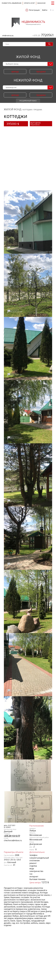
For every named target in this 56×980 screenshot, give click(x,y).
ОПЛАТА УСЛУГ (29, 3)
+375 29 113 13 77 (12, 836)
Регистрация (34, 10)
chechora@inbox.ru (13, 840)
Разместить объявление (12, 3)
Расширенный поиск (28, 101)
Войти (45, 10)
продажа (41, 71)
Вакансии (41, 3)
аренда (15, 71)
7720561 (43, 35)
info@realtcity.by (8, 36)
